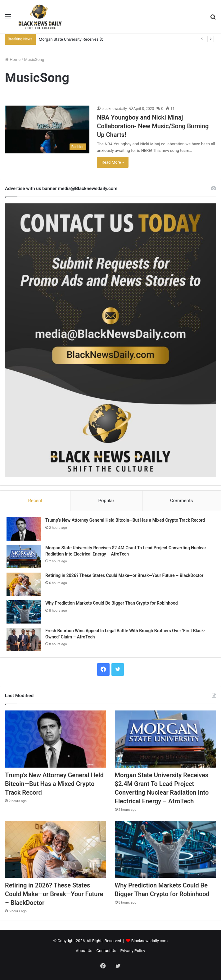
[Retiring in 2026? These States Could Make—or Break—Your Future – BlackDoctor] (24, 584)
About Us (84, 951)
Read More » (113, 162)
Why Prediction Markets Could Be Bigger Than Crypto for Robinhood (112, 603)
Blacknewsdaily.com (150, 941)
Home (13, 59)
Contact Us (106, 951)
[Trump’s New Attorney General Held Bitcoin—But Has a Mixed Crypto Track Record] (24, 529)
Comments (182, 501)
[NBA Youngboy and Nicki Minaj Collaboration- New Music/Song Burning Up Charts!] (47, 129)
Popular (106, 501)
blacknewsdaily (114, 109)
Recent (35, 501)
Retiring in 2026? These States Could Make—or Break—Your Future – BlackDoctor (124, 575)
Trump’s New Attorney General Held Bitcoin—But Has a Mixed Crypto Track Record (125, 520)
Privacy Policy (133, 951)
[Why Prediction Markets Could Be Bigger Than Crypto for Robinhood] (24, 612)
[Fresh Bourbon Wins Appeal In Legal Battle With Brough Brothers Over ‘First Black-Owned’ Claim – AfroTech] (24, 640)
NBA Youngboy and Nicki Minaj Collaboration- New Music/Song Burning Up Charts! (153, 126)
